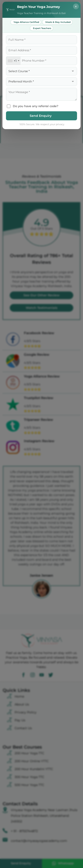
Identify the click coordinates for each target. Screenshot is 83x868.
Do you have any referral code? (33, 106)
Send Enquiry (41, 116)
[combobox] (13, 61)
